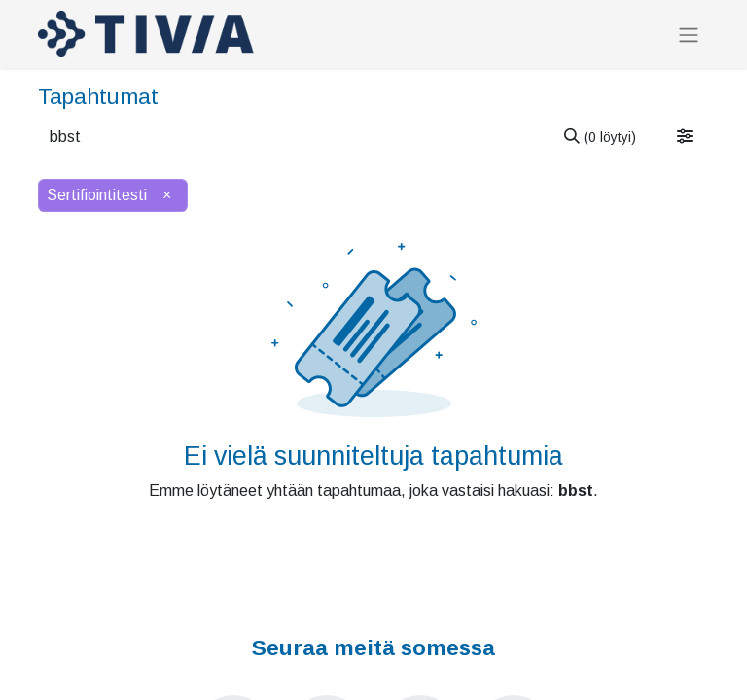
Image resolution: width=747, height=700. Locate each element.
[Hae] (600, 137)
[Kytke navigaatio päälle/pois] (689, 35)
